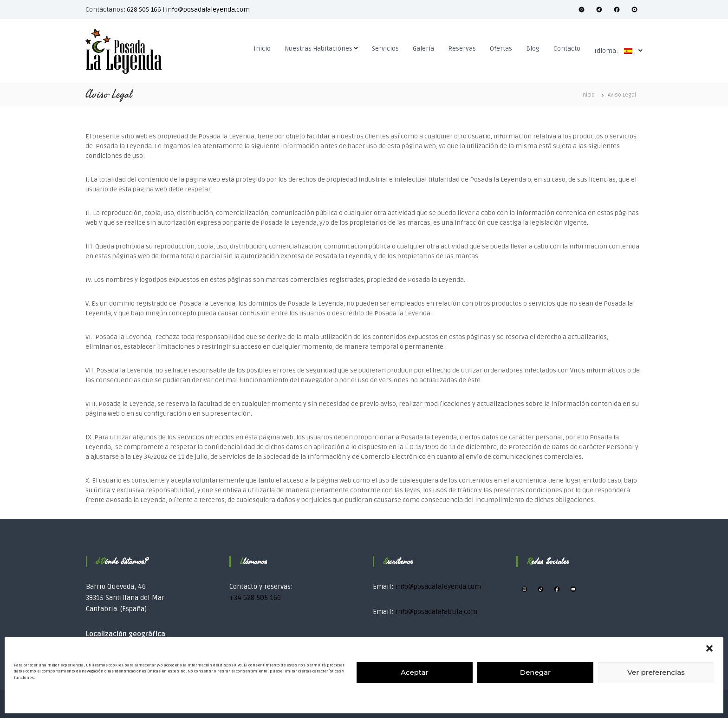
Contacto (567, 49)
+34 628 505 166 (255, 598)
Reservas (462, 49)
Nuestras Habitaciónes (318, 49)
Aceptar (415, 672)
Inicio (262, 49)
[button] (709, 648)
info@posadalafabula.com (436, 612)
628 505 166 (144, 10)
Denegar (535, 672)
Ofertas (501, 49)
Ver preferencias (656, 672)
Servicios (385, 49)
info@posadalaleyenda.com (208, 10)
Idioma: (616, 51)
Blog (533, 49)
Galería (423, 49)
